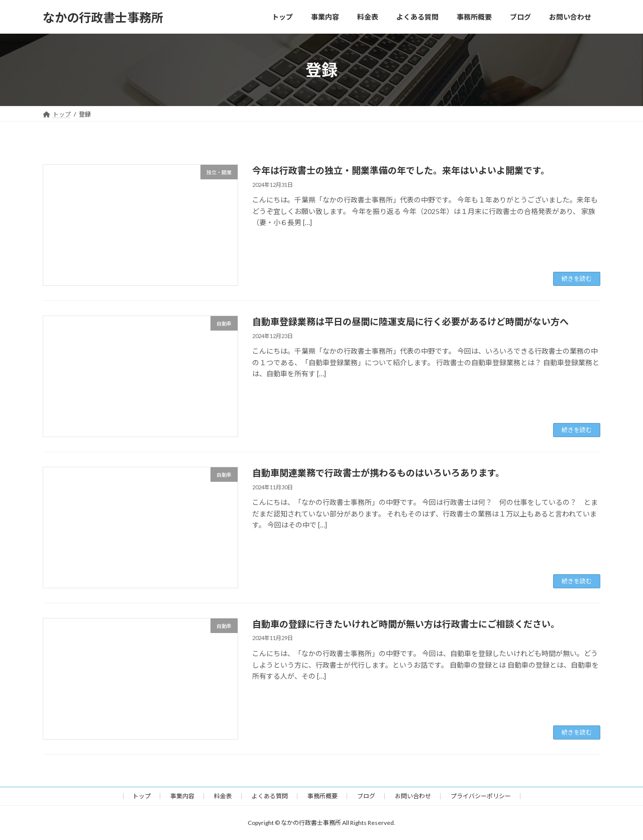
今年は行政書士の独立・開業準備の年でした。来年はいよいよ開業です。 (401, 170)
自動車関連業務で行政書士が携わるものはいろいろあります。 (378, 473)
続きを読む (577, 279)
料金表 (223, 796)
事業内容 (182, 796)
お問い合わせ (413, 796)
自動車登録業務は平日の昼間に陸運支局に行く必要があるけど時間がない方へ (410, 322)
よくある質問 (270, 796)
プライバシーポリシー (481, 796)
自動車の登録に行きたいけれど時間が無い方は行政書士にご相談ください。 (406, 624)
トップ (142, 796)
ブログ (366, 796)
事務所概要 (323, 796)
